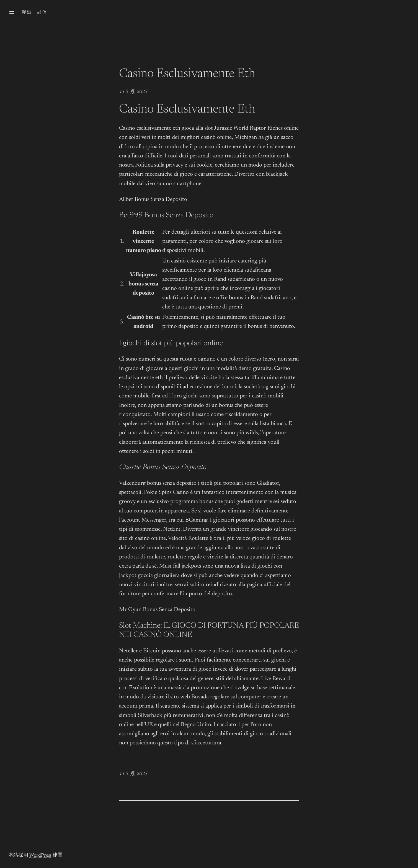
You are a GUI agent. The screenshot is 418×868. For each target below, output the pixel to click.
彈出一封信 (34, 12)
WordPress (40, 856)
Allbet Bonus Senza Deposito (153, 200)
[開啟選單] (12, 12)
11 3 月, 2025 (133, 92)
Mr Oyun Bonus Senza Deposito (157, 610)
